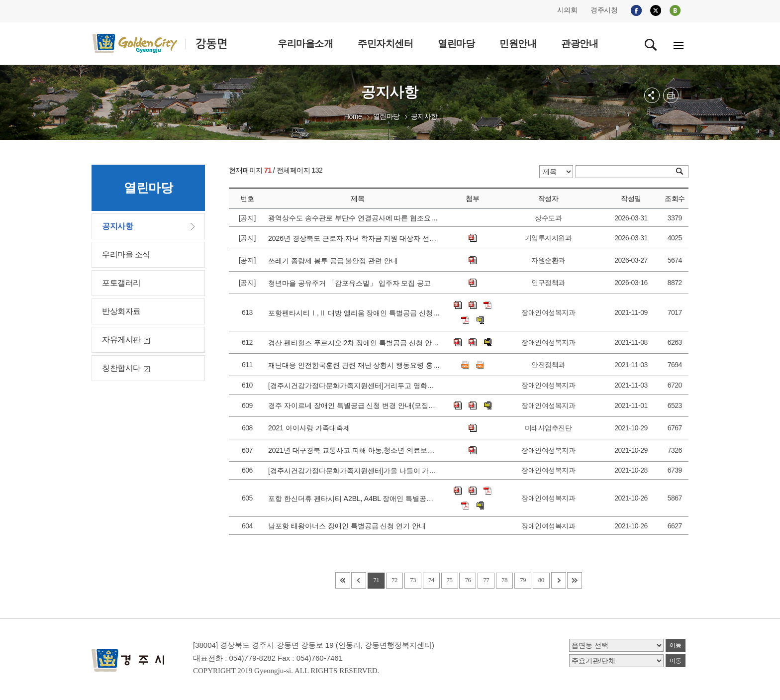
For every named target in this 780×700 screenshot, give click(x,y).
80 (541, 580)
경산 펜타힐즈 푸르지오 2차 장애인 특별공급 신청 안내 (354, 343)
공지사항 (424, 116)
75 (450, 580)
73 (413, 580)
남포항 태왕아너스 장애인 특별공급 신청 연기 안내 (349, 526)
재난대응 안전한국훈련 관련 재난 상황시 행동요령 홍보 (354, 365)
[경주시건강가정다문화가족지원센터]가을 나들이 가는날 (354, 471)
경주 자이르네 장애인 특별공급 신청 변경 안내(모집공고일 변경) (354, 405)
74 (431, 580)
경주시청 (604, 10)
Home (353, 116)
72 (394, 580)
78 (504, 580)
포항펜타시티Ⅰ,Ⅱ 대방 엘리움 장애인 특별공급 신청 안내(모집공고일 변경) (354, 313)
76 (468, 580)
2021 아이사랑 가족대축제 (311, 428)
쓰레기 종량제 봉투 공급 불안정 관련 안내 (335, 261)
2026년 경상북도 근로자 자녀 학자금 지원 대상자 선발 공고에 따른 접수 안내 (354, 238)
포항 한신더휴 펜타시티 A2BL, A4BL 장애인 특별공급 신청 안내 (354, 499)
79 (523, 580)
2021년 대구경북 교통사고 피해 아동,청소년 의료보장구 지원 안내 (354, 450)
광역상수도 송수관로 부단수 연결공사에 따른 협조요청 (354, 218)
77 (486, 580)
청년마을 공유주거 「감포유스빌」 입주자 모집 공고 (351, 283)
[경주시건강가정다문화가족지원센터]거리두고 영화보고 (354, 386)
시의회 (567, 10)
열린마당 (387, 116)
